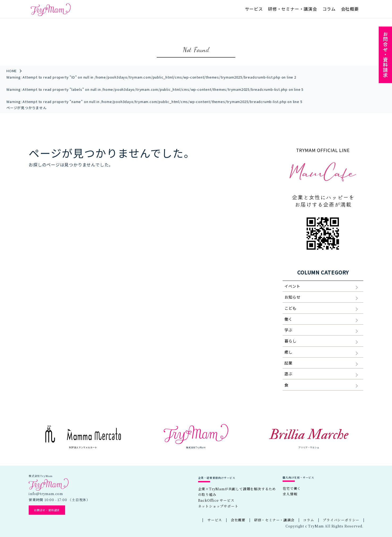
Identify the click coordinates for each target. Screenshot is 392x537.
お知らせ (292, 297)
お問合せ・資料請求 (47, 510)
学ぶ (288, 330)
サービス (254, 9)
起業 (288, 363)
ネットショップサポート (218, 506)
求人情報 (290, 494)
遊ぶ (288, 374)
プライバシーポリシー (341, 520)
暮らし (290, 341)
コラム (329, 9)
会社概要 (350, 9)
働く (288, 319)
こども (290, 308)
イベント (292, 286)
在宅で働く (292, 488)
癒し (288, 352)
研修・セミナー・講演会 (293, 9)
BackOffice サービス (216, 500)
